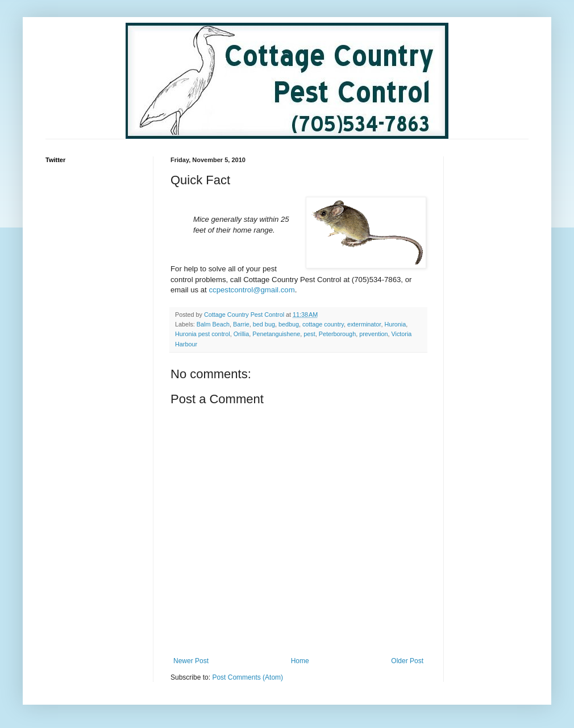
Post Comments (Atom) (248, 677)
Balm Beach (213, 324)
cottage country (323, 324)
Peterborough (337, 334)
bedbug (289, 324)
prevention (373, 334)
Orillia (242, 334)
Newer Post (191, 661)
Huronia (395, 324)
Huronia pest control (203, 334)
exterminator (364, 324)
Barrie (241, 324)
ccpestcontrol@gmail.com (251, 290)
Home (300, 661)
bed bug (264, 324)
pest (309, 334)
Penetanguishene (276, 334)
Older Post (407, 661)
